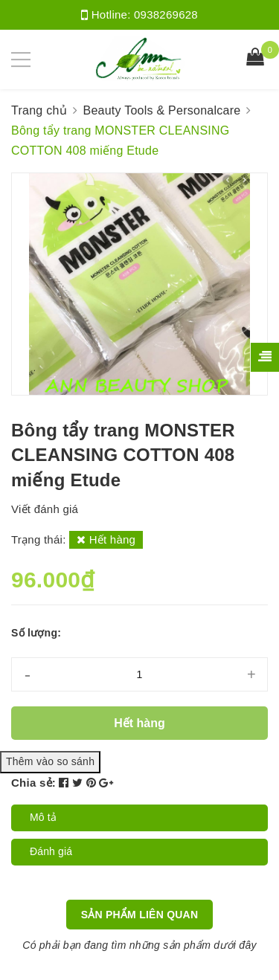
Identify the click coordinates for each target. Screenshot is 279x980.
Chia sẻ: (33, 783)
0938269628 (166, 14)
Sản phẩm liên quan (140, 915)
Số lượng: (36, 633)
